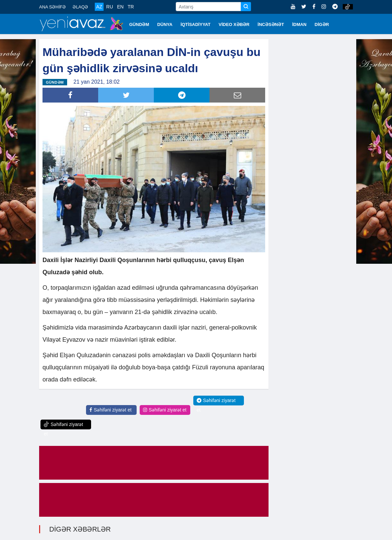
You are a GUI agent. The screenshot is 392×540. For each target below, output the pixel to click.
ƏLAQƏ (80, 7)
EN (120, 7)
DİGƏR (322, 24)
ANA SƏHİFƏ (52, 7)
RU (110, 7)
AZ (99, 7)
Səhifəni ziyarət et (110, 410)
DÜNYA (165, 24)
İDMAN (299, 24)
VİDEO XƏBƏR (234, 24)
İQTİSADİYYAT (195, 24)
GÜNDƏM (139, 24)
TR (131, 7)
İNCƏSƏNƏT (271, 24)
